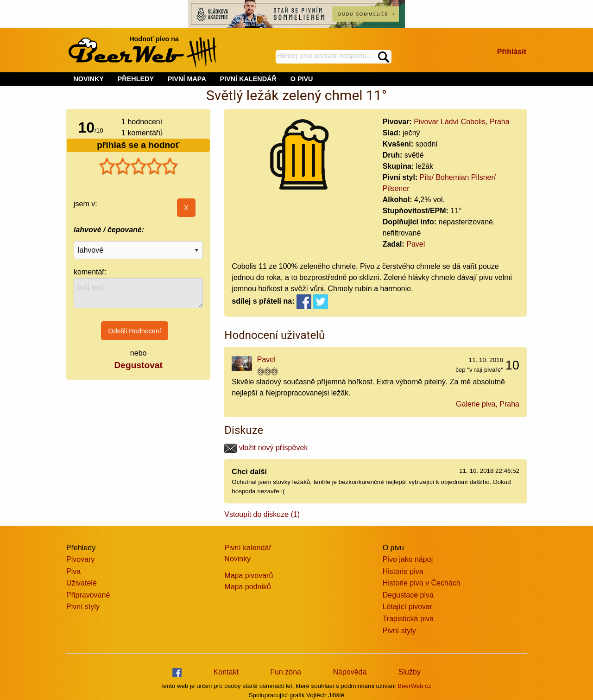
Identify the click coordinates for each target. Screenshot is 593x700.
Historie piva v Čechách (422, 583)
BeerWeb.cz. (415, 686)
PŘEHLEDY (136, 79)
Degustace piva (408, 595)
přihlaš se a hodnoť (138, 145)
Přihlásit (512, 52)
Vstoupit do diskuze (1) (262, 514)
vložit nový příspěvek (266, 448)
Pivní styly (83, 607)
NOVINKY (88, 79)
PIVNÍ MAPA (187, 79)
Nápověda (350, 672)
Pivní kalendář (248, 548)
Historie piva (403, 571)
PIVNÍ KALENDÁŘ (248, 79)
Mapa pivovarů (249, 576)
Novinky (237, 559)
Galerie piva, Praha (488, 404)
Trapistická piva (408, 619)
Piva (73, 571)
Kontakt (226, 672)
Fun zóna (286, 672)
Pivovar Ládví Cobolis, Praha (461, 122)
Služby (410, 672)
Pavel (416, 244)
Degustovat (138, 365)
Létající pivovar (408, 607)
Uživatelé (82, 583)
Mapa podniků (248, 587)
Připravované (88, 595)
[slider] (139, 166)
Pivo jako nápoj (408, 559)
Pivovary (80, 559)
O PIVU (302, 79)
